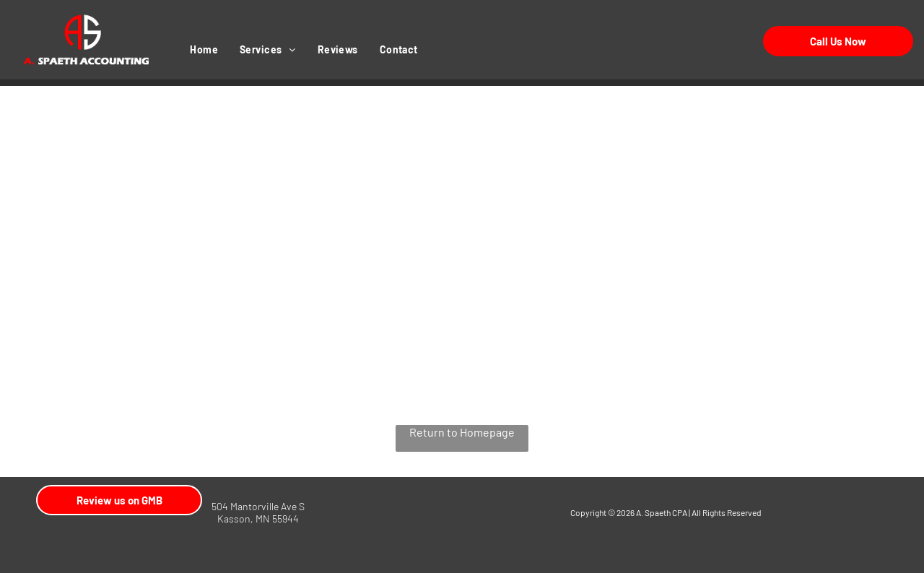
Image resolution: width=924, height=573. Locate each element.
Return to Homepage (462, 432)
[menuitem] (204, 49)
